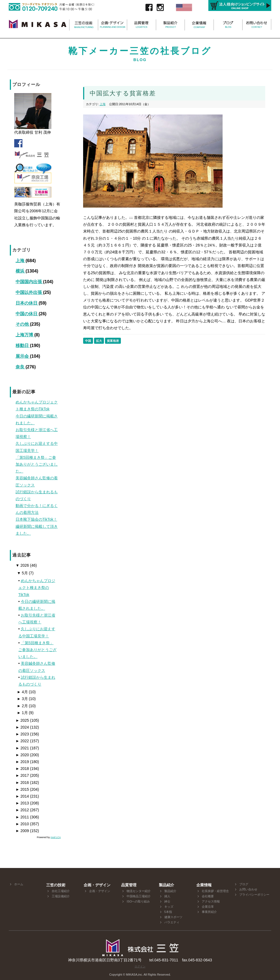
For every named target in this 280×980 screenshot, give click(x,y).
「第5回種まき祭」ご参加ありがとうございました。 (37, 650)
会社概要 (208, 896)
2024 (22, 727)
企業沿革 (208, 907)
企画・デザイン (100, 891)
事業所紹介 (209, 912)
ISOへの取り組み (138, 901)
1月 (22, 713)
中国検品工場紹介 (139, 896)
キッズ (169, 907)
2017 (22, 775)
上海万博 (25, 335)
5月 (22, 573)
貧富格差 (113, 341)
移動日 (23, 346)
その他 (23, 324)
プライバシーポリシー (254, 895)
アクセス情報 (211, 901)
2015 (22, 789)
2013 (22, 803)
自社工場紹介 (61, 891)
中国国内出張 (29, 282)
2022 (22, 741)
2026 (22, 565)
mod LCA (56, 837)
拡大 (99, 341)
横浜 (21, 271)
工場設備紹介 (61, 896)
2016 (22, 783)
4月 (22, 692)
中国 (88, 341)
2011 (22, 817)
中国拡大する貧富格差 (123, 93)
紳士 (167, 901)
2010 (22, 824)
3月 (22, 699)
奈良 (21, 367)
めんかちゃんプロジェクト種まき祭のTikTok (37, 588)
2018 (22, 769)
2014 (22, 796)
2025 (22, 720)
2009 (22, 831)
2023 (22, 734)
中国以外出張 (29, 292)
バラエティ (172, 922)
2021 (22, 748)
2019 (22, 762)
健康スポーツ (173, 917)
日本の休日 (27, 303)
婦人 (167, 896)
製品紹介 (170, 891)
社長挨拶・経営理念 (215, 891)
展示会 (23, 356)
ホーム (19, 884)
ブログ (244, 884)
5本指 (168, 912)
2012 (22, 810)
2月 (22, 706)
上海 (21, 261)
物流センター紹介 (139, 891)
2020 (22, 755)
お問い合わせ (248, 889)
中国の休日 (27, 314)
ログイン (140, 966)
